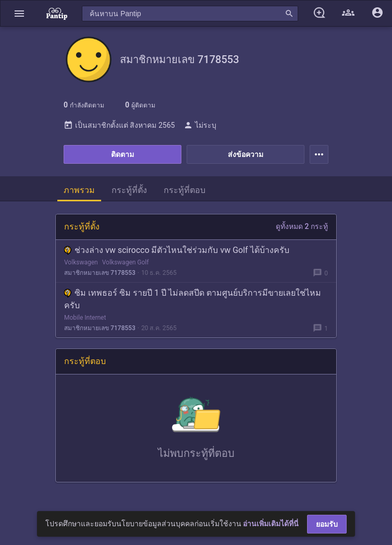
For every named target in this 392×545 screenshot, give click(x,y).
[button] (19, 13)
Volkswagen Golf (126, 262)
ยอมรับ (327, 524)
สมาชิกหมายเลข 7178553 (100, 273)
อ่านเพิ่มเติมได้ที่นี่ (271, 524)
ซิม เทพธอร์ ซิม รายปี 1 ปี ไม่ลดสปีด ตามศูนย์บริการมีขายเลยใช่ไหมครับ (193, 299)
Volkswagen (81, 262)
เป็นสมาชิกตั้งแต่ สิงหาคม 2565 (119, 125)
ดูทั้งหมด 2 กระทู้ (302, 226)
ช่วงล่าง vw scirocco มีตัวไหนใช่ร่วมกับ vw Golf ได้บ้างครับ (177, 250)
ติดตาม (123, 154)
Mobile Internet (85, 318)
